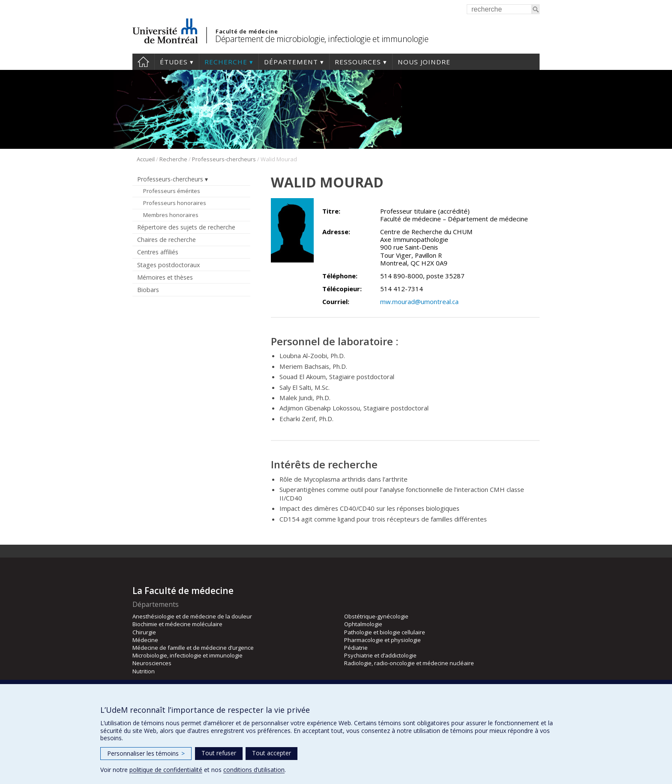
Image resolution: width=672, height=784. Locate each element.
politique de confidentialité (166, 770)
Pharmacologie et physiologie (382, 640)
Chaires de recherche (166, 240)
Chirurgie (144, 632)
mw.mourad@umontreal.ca (419, 302)
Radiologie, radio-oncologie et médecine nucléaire (409, 663)
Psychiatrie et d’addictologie (380, 655)
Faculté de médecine (247, 31)
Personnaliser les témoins (146, 753)
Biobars (148, 290)
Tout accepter (271, 753)
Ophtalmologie (363, 624)
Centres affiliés (158, 252)
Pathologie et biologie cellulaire (385, 632)
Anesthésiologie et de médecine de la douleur (192, 616)
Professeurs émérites (172, 191)
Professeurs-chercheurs (224, 159)
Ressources (358, 62)
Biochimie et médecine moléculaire (177, 624)
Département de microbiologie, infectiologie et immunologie (322, 39)
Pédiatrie (356, 648)
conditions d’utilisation (254, 770)
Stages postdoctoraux (168, 265)
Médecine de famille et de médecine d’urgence (193, 648)
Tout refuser (219, 753)
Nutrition (144, 671)
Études (174, 62)
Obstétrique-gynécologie (376, 616)
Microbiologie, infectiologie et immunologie (187, 655)
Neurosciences (152, 663)
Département (291, 62)
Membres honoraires (171, 215)
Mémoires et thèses (165, 277)
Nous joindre (424, 62)
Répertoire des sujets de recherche (186, 227)
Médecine (145, 640)
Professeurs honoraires (175, 203)
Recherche (226, 62)
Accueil (143, 62)
